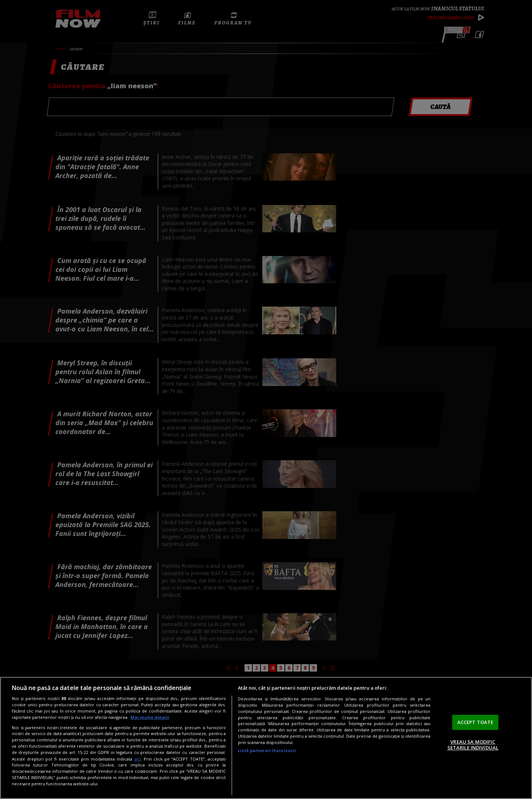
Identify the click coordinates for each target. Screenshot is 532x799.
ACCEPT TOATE (475, 722)
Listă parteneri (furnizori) (267, 750)
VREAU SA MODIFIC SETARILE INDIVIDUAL (473, 745)
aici (138, 759)
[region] (266, 738)
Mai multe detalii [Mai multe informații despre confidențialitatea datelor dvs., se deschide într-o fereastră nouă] (150, 717)
